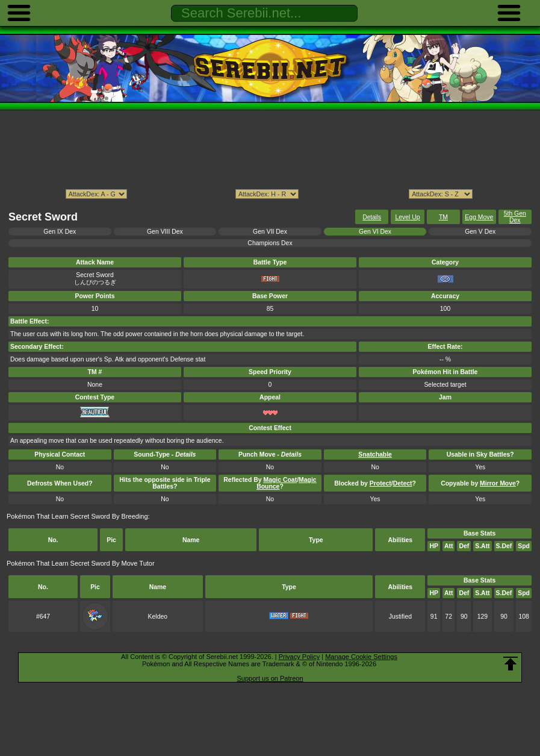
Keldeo (158, 617)
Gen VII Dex (270, 232)
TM (443, 217)
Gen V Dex (480, 232)
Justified (400, 617)
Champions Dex (270, 243)
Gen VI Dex (375, 232)
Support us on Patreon (270, 678)
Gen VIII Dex (165, 232)
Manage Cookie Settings (361, 657)
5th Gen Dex (515, 217)
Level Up (407, 217)
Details (372, 217)
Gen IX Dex (60, 232)
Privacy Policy (299, 657)
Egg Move (479, 217)
